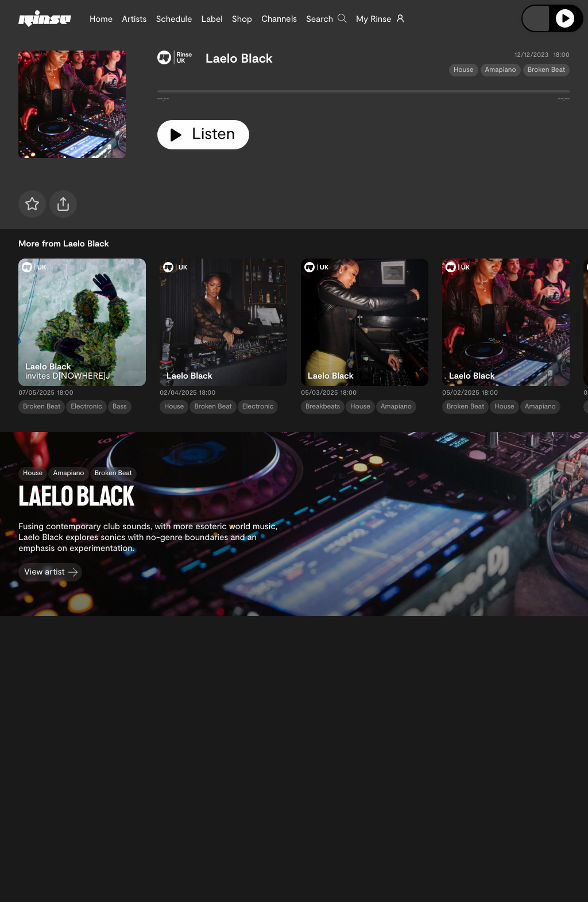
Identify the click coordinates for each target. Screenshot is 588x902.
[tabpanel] (363, 94)
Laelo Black (239, 58)
